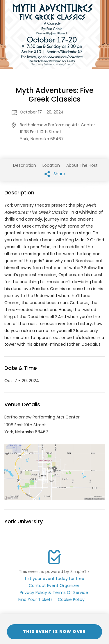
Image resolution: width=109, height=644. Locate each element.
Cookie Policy (71, 599)
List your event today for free (55, 579)
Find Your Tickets (35, 599)
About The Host (82, 165)
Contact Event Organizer (54, 586)
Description (25, 165)
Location (51, 165)
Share (55, 174)
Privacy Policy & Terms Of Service (54, 592)
